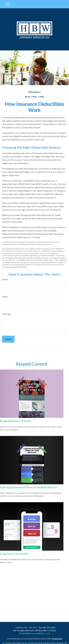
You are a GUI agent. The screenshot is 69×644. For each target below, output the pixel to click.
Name (5, 279)
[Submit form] (8, 339)
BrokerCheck (57, 639)
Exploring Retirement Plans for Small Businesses (29, 487)
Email (5, 297)
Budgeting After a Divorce (16, 421)
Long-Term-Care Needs (14, 554)
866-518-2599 (31, 628)
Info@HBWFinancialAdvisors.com (34, 633)
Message (6, 314)
